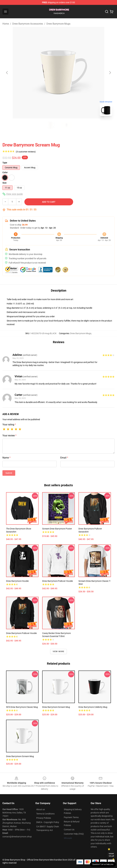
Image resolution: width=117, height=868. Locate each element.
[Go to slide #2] (66, 125)
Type (5, 163)
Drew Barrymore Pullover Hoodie (58, 581)
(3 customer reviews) (26, 152)
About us (41, 809)
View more (59, 651)
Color (5, 172)
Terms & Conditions (45, 814)
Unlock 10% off (111, 855)
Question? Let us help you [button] (103, 864)
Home (6, 24)
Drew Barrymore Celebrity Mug (93, 707)
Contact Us (69, 830)
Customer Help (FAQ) (74, 834)
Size (4, 183)
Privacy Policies (44, 818)
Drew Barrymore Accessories (28, 24)
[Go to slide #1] (51, 125)
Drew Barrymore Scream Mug (56, 707)
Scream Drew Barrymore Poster (57, 529)
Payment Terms (71, 817)
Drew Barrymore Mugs (58, 24)
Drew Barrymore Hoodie (17, 581)
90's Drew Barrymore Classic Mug (22, 707)
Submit (9, 473)
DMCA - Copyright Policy (48, 822)
